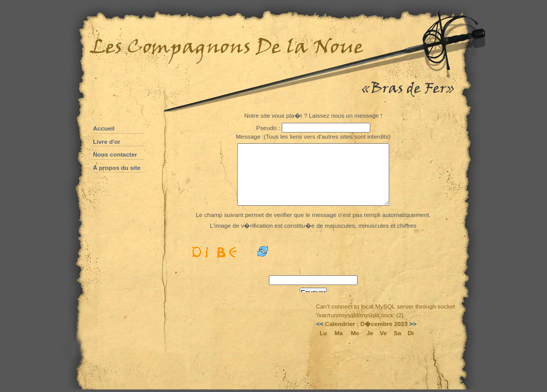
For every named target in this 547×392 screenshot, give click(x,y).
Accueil (104, 128)
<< (320, 324)
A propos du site (117, 168)
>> (413, 324)
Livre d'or (107, 142)
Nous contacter (115, 155)
